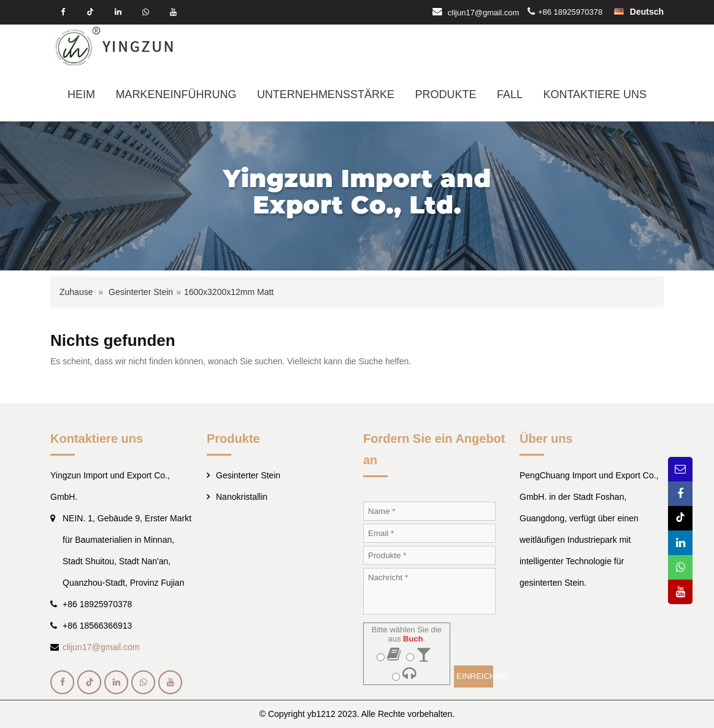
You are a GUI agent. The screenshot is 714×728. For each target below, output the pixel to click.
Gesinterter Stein (141, 292)
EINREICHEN (475, 676)
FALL (510, 94)
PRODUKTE (445, 94)
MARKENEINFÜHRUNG (176, 94)
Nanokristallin (242, 497)
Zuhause (76, 292)
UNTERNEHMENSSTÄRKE (326, 94)
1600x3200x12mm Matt (229, 292)
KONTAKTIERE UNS (595, 94)
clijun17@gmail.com (484, 12)
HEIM (81, 94)
